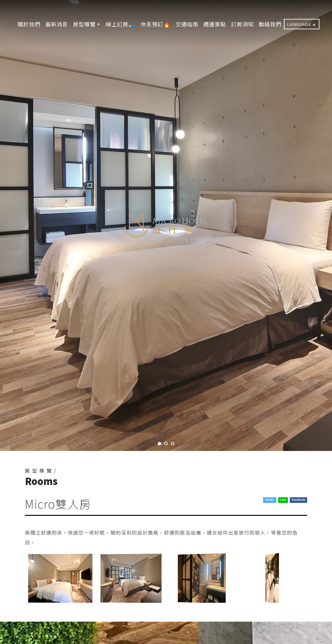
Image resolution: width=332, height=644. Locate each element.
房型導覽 (84, 24)
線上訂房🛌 (121, 24)
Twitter (270, 500)
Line (283, 500)
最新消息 (57, 24)
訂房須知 (242, 24)
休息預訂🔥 (156, 24)
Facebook (299, 500)
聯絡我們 (270, 24)
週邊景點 (215, 24)
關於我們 (29, 24)
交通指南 (187, 24)
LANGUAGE (299, 24)
